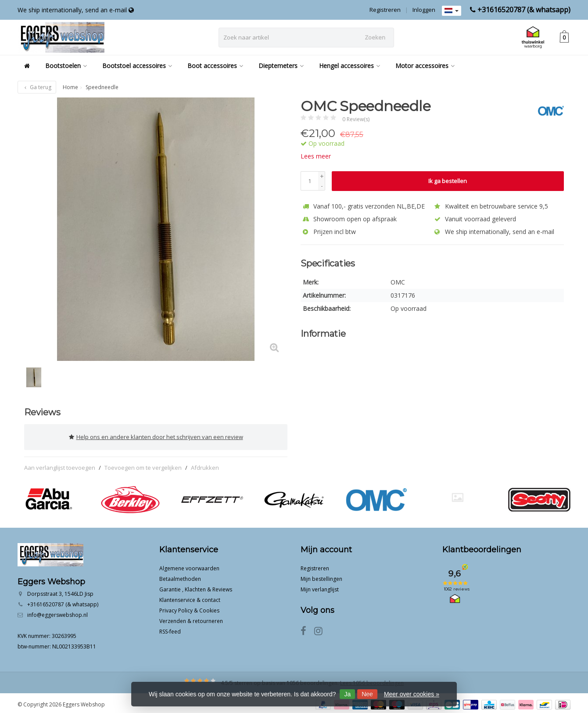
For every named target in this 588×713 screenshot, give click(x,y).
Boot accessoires (215, 66)
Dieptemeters (281, 66)
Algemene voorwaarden (189, 565)
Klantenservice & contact (190, 597)
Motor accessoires (425, 66)
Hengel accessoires (350, 66)
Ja (347, 694)
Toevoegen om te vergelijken (143, 465)
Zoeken (375, 37)
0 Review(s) (356, 119)
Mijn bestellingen (321, 576)
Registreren (385, 10)
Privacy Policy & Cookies (189, 607)
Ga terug (37, 87)
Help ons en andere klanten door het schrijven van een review (156, 436)
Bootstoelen (66, 66)
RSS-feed (170, 628)
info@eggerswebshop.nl (57, 612)
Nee (367, 694)
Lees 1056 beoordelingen (372, 680)
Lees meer (316, 156)
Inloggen (424, 10)
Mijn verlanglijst (320, 586)
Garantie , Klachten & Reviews (196, 586)
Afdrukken (205, 465)
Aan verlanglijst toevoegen (60, 465)
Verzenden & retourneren (191, 618)
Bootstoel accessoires (137, 66)
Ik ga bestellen (448, 181)
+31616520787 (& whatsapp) (524, 10)
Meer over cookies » (412, 694)
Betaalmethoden (180, 576)
